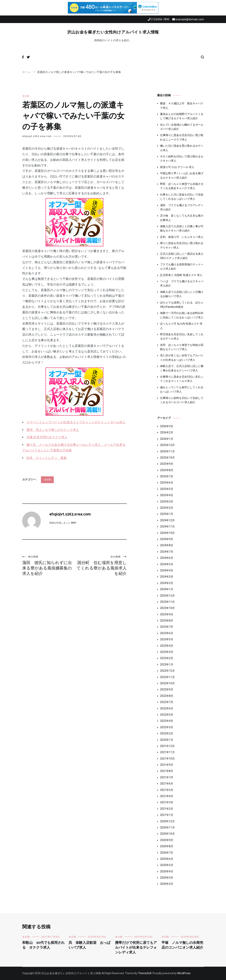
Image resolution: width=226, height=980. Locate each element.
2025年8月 (167, 470)
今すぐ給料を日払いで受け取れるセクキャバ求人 (182, 159)
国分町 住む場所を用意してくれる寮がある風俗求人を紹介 (101, 565)
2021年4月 (167, 796)
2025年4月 (167, 495)
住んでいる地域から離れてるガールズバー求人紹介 (182, 127)
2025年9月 (167, 464)
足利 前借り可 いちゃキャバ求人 (182, 237)
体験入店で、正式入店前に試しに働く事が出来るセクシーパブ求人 (182, 368)
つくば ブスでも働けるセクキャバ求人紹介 (182, 283)
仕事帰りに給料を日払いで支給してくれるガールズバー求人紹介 (182, 400)
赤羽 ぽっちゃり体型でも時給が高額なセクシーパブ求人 (182, 347)
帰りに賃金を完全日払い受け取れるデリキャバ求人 (182, 245)
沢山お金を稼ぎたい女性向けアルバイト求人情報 (113, 32)
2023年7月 (167, 627)
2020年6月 (167, 859)
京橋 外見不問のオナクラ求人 (47, 437)
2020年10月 (167, 834)
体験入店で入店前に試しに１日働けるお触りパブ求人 (182, 294)
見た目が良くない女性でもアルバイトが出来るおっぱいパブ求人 (182, 358)
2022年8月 (167, 696)
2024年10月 (167, 533)
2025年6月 (167, 483)
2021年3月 (167, 802)
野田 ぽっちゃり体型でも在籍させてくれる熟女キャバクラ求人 (182, 186)
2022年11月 (167, 677)
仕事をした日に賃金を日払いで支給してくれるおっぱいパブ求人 (182, 197)
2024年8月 (167, 545)
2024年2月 (167, 583)
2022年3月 (167, 727)
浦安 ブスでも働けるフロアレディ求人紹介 (182, 207)
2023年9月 (167, 614)
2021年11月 (167, 752)
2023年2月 (167, 658)
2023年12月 (167, 596)
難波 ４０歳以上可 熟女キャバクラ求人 (182, 105)
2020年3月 (167, 878)
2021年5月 (167, 790)
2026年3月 (167, 426)
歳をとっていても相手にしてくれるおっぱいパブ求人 (182, 389)
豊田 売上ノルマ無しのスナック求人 (53, 430)
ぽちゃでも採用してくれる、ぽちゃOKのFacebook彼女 (182, 305)
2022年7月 (167, 702)
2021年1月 (167, 815)
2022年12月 (167, 671)
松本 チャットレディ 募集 (47, 458)
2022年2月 (167, 733)
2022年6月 (167, 708)
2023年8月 (167, 621)
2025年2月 (167, 508)
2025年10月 (167, 458)
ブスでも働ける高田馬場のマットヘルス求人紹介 (182, 267)
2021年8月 (167, 771)
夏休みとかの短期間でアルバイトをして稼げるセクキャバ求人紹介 (182, 116)
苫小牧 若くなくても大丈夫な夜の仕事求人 (182, 218)
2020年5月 (167, 865)
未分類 (26, 96)
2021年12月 (167, 746)
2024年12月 (167, 520)
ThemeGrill (145, 973)
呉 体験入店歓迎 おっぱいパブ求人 (90, 945)
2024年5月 (167, 564)
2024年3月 (167, 577)
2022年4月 (167, 721)
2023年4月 (167, 646)
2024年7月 (167, 552)
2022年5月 (167, 715)
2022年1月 (167, 740)
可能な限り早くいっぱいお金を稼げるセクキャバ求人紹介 (182, 175)
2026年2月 (167, 432)
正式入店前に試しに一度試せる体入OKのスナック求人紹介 (182, 256)
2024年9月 (167, 539)
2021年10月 (167, 759)
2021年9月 (167, 765)
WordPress (184, 973)
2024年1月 (167, 589)
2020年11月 (167, 827)
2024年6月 (167, 558)
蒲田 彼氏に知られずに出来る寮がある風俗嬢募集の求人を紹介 (48, 565)
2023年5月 (167, 639)
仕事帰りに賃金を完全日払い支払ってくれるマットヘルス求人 (182, 379)
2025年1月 (167, 514)
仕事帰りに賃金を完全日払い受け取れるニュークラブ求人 (182, 137)
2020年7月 (167, 853)
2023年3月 (167, 652)
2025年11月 (167, 451)
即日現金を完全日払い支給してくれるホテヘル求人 (182, 336)
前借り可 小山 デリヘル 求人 (177, 167)
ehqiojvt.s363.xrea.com (37, 136)
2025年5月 (167, 489)
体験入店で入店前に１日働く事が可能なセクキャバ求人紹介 (182, 228)
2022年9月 (167, 689)
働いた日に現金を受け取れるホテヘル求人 (182, 148)
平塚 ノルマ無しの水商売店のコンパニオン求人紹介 (182, 945)
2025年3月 (167, 502)
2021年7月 (167, 777)
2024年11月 (167, 526)
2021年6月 (167, 784)
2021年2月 (167, 809)
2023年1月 (167, 664)
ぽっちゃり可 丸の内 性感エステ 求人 (181, 326)
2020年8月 (167, 846)
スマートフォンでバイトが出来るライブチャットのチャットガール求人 (76, 422)
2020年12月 (167, 821)
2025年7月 (167, 476)
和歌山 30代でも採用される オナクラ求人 (43, 945)
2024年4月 (167, 570)
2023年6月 (167, 633)
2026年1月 (167, 439)
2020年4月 (167, 871)
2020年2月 (167, 884)
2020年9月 (167, 840)
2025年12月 (167, 445)
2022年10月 (167, 683)
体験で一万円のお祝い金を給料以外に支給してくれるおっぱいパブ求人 (182, 315)
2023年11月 (167, 602)
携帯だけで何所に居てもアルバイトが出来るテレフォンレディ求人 (136, 948)
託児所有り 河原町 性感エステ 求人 (181, 275)
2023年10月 (167, 608)
